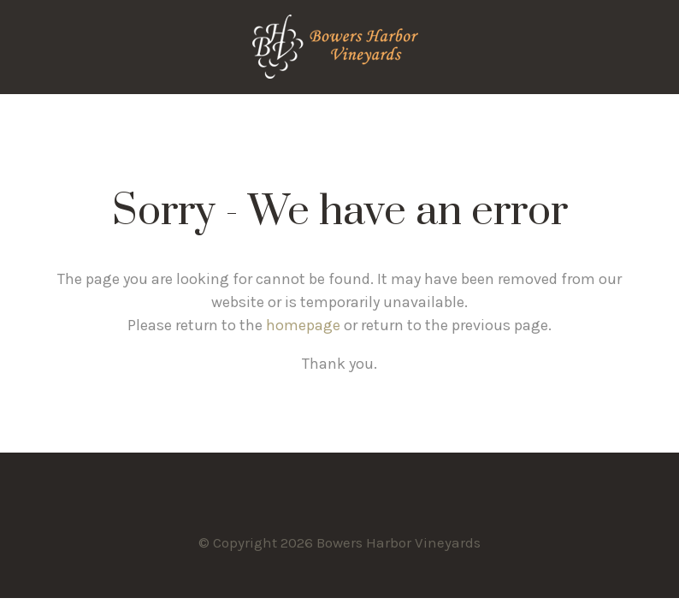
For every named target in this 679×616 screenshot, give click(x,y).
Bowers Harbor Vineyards (339, 47)
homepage (303, 325)
